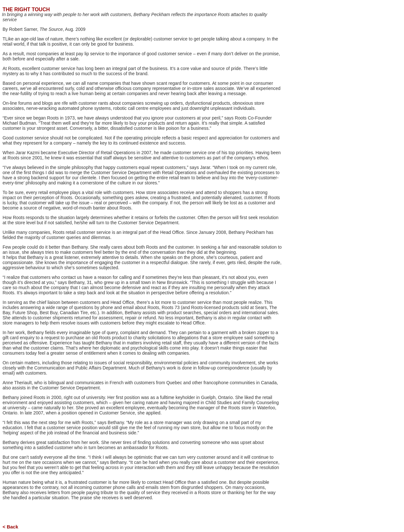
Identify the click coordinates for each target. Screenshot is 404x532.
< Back (10, 527)
